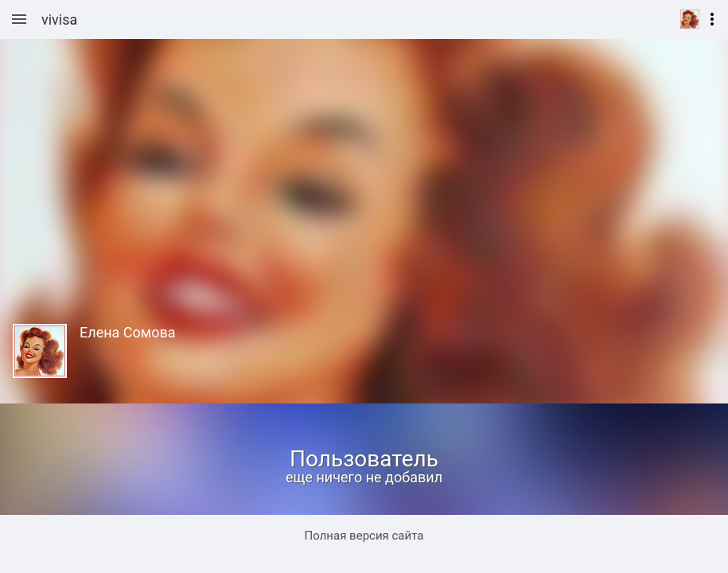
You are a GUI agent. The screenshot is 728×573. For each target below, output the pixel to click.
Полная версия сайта (364, 536)
